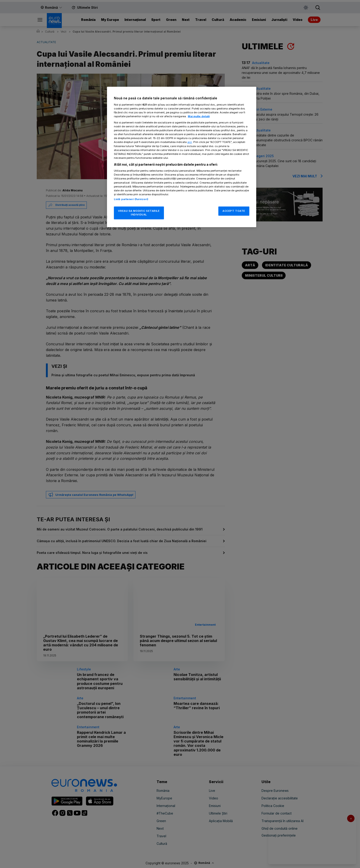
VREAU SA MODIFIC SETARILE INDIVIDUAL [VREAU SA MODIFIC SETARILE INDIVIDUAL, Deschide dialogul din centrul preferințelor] (139, 213)
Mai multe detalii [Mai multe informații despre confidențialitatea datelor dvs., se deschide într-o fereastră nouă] (199, 116)
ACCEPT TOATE (234, 211)
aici (190, 142)
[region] (182, 157)
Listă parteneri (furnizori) (131, 199)
